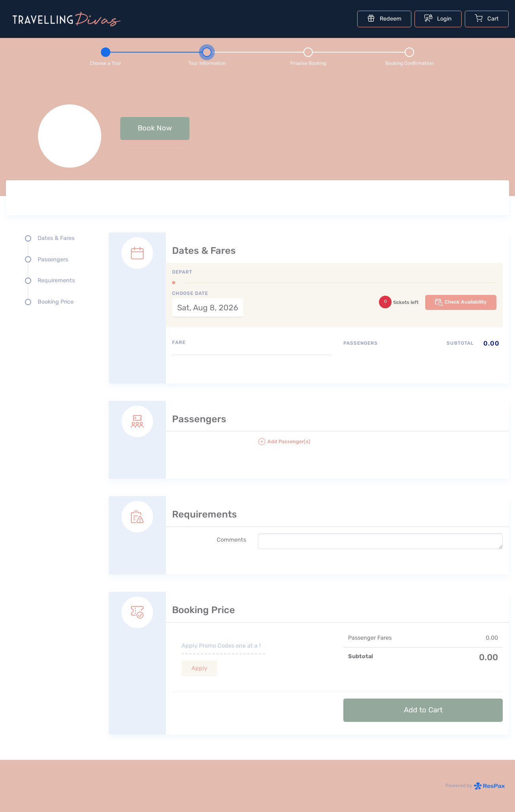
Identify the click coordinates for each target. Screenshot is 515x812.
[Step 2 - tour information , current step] (207, 55)
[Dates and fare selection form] (309, 299)
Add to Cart (423, 710)
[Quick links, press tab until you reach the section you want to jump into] (51, 273)
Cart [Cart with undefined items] (487, 18)
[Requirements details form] (309, 527)
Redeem (384, 18)
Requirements (56, 280)
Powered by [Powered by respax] (475, 786)
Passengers (53, 260)
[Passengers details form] (309, 431)
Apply (199, 668)
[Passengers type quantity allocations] (423, 357)
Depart (182, 272)
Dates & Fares (56, 238)
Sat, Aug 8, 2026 (208, 308)
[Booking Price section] (309, 654)
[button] (381, 445)
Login (438, 18)
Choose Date (190, 293)
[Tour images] (380, 199)
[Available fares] (252, 366)
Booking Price (56, 302)
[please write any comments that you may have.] (381, 541)
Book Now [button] (155, 128)
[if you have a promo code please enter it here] (223, 646)
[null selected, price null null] (257, 136)
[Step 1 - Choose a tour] (106, 55)
